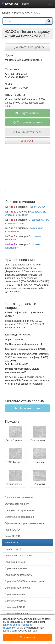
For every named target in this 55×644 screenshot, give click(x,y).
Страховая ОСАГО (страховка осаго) (25, 581)
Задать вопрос (28, 113)
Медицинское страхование (19, 510)
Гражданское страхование (19, 497)
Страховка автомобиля (17, 588)
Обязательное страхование (20, 517)
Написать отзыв (28, 408)
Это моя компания (27, 122)
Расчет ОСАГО (13, 549)
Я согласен (27, 637)
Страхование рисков (16, 568)
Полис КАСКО (12, 530)
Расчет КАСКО (37, 207)
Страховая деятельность (18, 575)
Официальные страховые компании (24, 523)
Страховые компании (16, 614)
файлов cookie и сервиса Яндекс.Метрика (18, 626)
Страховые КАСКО (15, 607)
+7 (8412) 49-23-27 (18, 77)
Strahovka (10, 4)
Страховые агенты (15, 594)
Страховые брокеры (16, 601)
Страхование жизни (15, 562)
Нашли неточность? (27, 132)
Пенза (26, 4)
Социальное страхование (18, 556)
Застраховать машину (17, 504)
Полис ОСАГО (12, 536)
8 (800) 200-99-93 (17, 74)
